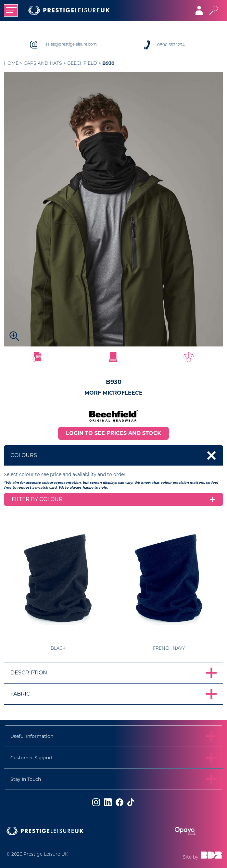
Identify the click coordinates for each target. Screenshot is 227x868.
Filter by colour (37, 499)
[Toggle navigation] (11, 10)
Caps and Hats (43, 63)
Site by (203, 855)
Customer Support (32, 758)
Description (29, 673)
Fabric (20, 694)
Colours (24, 455)
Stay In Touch (26, 779)
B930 (108, 63)
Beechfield (82, 63)
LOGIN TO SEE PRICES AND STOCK (113, 433)
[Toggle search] (214, 10)
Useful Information (32, 736)
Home (11, 63)
